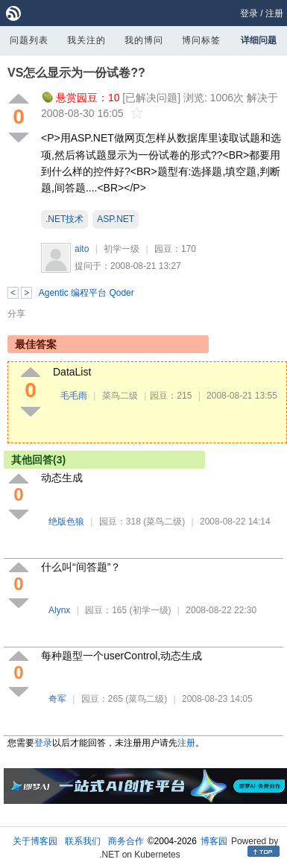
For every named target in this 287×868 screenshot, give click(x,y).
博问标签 (201, 40)
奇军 (57, 699)
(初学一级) (151, 610)
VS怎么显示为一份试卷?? (76, 73)
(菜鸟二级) (164, 522)
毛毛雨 (74, 396)
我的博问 (144, 40)
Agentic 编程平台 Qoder (86, 293)
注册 (274, 13)
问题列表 (29, 40)
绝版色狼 (66, 522)
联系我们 (83, 841)
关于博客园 (35, 841)
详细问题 (259, 40)
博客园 (214, 841)
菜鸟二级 (120, 396)
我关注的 (86, 40)
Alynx (59, 610)
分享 (16, 314)
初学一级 (122, 249)
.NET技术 (64, 219)
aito (82, 249)
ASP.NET (116, 219)
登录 (249, 13)
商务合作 (126, 841)
